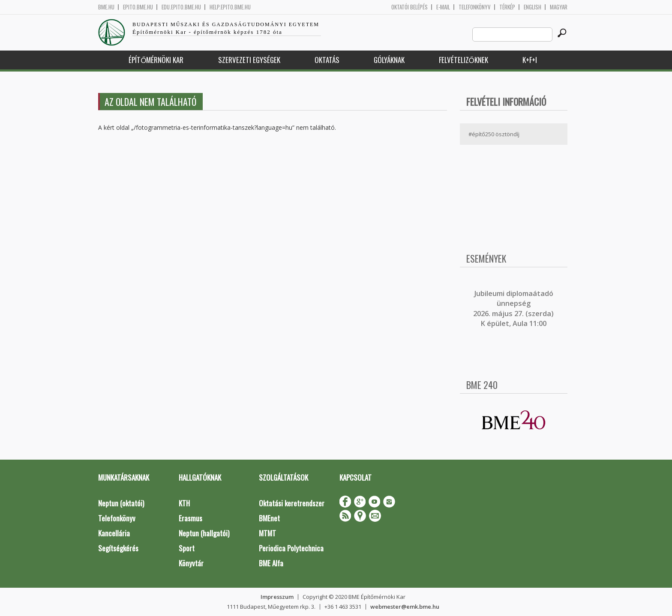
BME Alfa (271, 563)
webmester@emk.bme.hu (405, 607)
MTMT (267, 533)
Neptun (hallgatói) (204, 533)
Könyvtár (191, 563)
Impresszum (277, 597)
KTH (184, 503)
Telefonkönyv (475, 7)
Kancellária (114, 533)
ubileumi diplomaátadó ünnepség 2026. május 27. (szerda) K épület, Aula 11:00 (513, 308)
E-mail (443, 7)
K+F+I (530, 60)
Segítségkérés (118, 548)
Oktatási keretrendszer (292, 503)
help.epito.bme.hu (230, 7)
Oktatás (327, 60)
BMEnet (269, 518)
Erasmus (190, 518)
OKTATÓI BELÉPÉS (409, 7)
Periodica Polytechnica (291, 548)
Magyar (559, 7)
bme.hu (106, 7)
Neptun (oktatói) (121, 503)
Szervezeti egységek (249, 60)
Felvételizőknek (463, 60)
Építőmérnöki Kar (156, 60)
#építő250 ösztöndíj (494, 134)
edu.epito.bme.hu (181, 7)
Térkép (507, 7)
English (532, 7)
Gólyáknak (389, 60)
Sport (187, 548)
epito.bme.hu (138, 7)
